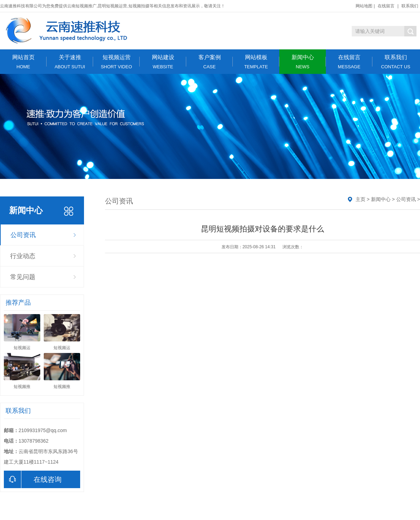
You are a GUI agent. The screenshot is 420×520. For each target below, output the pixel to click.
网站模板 (256, 62)
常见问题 (23, 277)
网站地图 (364, 6)
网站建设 (163, 62)
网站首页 (23, 62)
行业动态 (23, 256)
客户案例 (209, 62)
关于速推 (70, 62)
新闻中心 (303, 62)
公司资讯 (23, 235)
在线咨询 (33, 479)
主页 (360, 199)
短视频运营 (116, 62)
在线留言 (386, 6)
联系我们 (410, 6)
